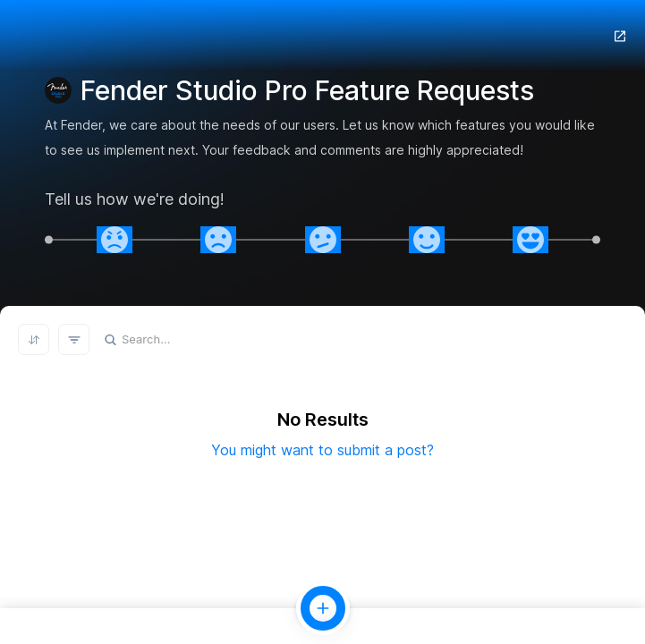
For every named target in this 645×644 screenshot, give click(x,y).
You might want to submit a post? (322, 450)
